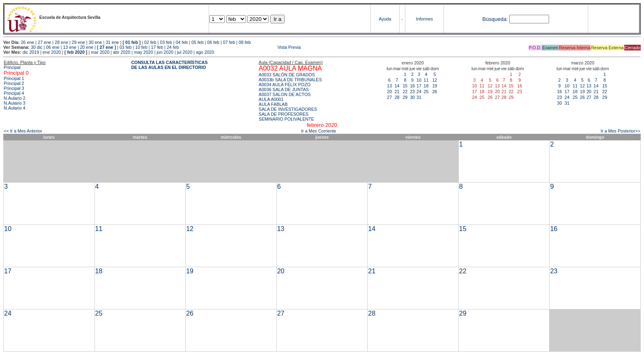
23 (412, 92)
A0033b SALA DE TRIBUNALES (290, 80)
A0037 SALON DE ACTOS (285, 94)
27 (389, 97)
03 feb (166, 42)
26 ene (28, 42)
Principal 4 (14, 93)
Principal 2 (14, 83)
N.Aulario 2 (15, 98)
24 (419, 92)
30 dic (37, 47)
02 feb (150, 42)
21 (397, 92)
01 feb (132, 42)
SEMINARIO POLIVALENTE (286, 119)
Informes (424, 19)
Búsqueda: (495, 19)
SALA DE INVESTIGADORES (288, 109)
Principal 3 (14, 88)
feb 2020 (76, 52)
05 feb (198, 42)
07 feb (229, 42)
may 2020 (144, 52)
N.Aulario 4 (15, 108)
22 (405, 92)
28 (397, 97)
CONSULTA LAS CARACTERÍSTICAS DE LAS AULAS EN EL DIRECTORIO (169, 65)
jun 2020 (165, 52)
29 (405, 97)
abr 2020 (122, 52)
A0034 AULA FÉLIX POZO (285, 85)
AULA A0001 (271, 99)
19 (435, 86)
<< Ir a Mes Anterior (23, 131)
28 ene (61, 42)
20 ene (87, 47)
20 (389, 92)
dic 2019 (31, 52)
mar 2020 (100, 52)
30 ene (95, 42)
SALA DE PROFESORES (284, 114)
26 (435, 92)
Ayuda (385, 19)
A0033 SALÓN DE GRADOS (287, 75)
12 (435, 80)
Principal (12, 67)
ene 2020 (52, 52)
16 (412, 86)
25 (426, 92)
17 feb (157, 47)
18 (426, 86)
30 (412, 97)
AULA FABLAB (273, 104)
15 (405, 86)
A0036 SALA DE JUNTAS (284, 89)
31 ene (112, 42)
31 (419, 97)
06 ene (53, 47)
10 (419, 80)
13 (389, 86)
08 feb (245, 42)
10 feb (141, 47)
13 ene (70, 47)
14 (397, 86)
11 (426, 80)
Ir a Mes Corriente (319, 131)
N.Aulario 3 (15, 103)
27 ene (45, 42)
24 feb (173, 47)
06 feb (213, 42)
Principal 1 (14, 78)
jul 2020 (185, 52)
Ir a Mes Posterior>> (620, 131)
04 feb (182, 42)
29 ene (79, 42)
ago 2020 (205, 52)
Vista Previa (241, 47)
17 (419, 86)
